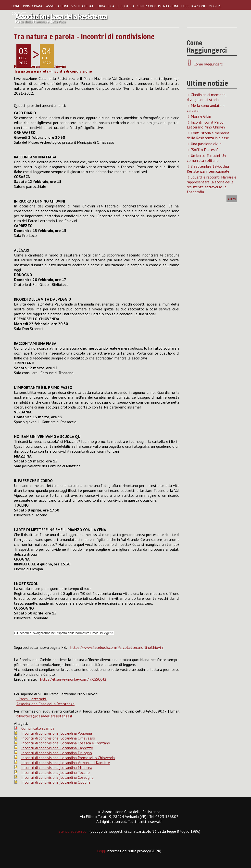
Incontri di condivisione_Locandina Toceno (56, 772)
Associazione (57, 6)
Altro (232, 199)
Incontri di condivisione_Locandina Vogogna (57, 733)
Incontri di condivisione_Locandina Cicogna (56, 782)
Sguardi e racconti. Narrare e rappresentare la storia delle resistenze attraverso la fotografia (212, 184)
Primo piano (33, 6)
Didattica (106, 6)
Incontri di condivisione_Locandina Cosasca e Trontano (66, 743)
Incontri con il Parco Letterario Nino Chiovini (206, 125)
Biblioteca (125, 6)
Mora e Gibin (201, 116)
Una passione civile (206, 144)
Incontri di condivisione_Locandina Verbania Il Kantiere (66, 763)
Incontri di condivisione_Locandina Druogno (57, 753)
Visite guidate (83, 6)
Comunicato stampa (38, 728)
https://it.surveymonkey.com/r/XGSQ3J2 (73, 679)
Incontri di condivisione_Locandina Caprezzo (57, 748)
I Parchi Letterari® (31, 699)
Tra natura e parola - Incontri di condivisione (84, 36)
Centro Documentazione (158, 6)
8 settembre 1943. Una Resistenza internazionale (208, 169)
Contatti (19, 13)
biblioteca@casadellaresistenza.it (44, 716)
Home (16, 6)
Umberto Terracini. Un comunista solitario (206, 158)
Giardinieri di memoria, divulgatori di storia (207, 97)
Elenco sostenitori (73, 831)
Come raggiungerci (207, 64)
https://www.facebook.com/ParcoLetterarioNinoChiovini (117, 647)
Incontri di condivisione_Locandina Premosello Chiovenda (68, 758)
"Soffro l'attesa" (204, 150)
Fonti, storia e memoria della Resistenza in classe (208, 135)
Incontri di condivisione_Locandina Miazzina (57, 767)
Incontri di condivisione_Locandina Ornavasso (58, 738)
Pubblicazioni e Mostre (201, 6)
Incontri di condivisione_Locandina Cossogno (57, 777)
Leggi (102, 851)
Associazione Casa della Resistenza (45, 704)
